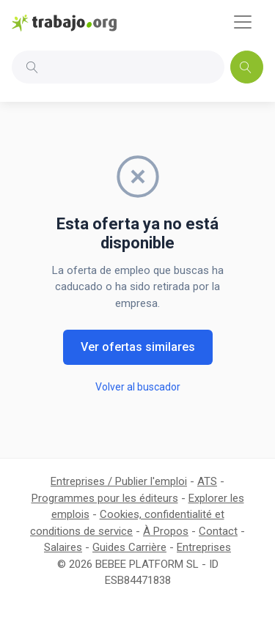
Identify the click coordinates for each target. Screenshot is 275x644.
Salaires (63, 547)
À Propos (166, 531)
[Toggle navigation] (243, 22)
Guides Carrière (129, 547)
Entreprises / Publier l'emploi (119, 481)
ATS (207, 481)
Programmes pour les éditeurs (105, 498)
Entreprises (204, 547)
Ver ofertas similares (138, 347)
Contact (218, 531)
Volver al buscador (138, 387)
